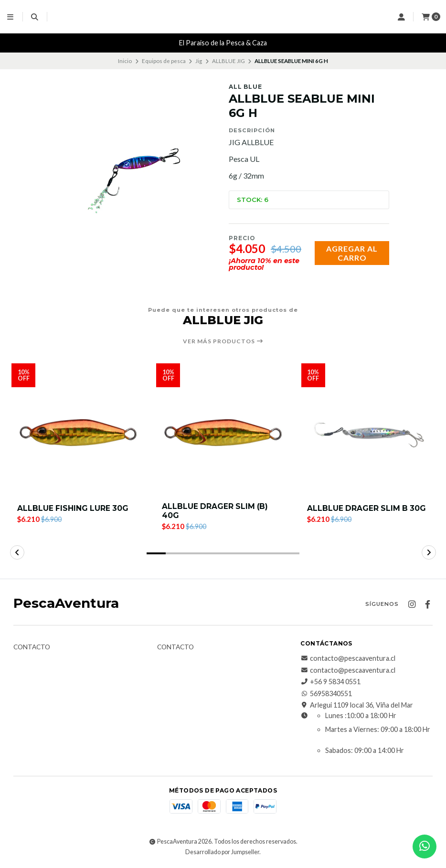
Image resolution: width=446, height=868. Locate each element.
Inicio (125, 61)
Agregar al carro (352, 253)
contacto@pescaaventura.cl (348, 659)
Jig (199, 61)
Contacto (32, 648)
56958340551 (326, 694)
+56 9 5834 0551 (330, 683)
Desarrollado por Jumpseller (222, 853)
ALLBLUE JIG (228, 61)
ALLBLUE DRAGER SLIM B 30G (367, 508)
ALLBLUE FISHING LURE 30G (74, 508)
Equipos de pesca (164, 61)
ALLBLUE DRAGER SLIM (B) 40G (216, 511)
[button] (156, 554)
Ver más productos (223, 341)
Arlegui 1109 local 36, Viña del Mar (357, 706)
